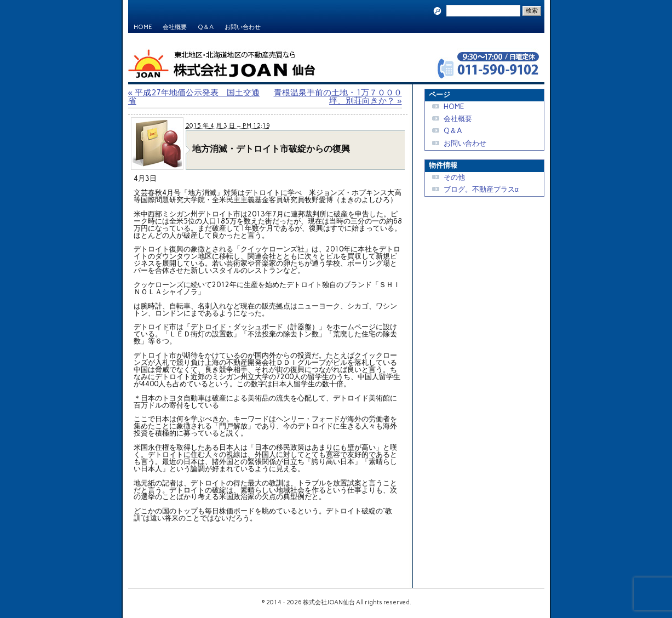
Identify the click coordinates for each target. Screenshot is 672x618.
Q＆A (206, 27)
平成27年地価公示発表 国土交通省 (194, 97)
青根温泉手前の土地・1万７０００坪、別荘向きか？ (338, 97)
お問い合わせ (243, 27)
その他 (454, 177)
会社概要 (175, 27)
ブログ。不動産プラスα (481, 189)
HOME (143, 27)
